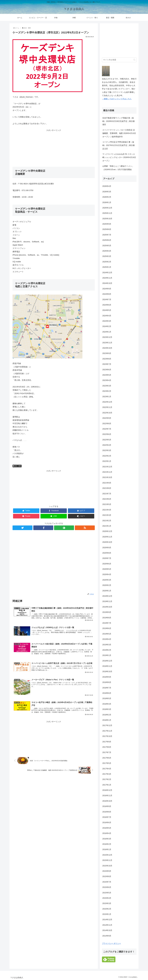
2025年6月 (107, 240)
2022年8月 (107, 424)
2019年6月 (107, 628)
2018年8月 (107, 682)
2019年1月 (107, 655)
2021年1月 (107, 526)
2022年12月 (107, 402)
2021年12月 (107, 467)
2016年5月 (107, 828)
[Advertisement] (54, 146)
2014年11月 (107, 925)
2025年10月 (107, 219)
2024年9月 (107, 289)
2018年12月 (107, 661)
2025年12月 (107, 208)
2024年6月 (107, 305)
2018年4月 (107, 704)
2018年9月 (107, 677)
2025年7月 (107, 235)
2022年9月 (107, 418)
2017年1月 (107, 785)
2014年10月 (107, 930)
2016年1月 (107, 849)
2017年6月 (107, 758)
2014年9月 (107, 936)
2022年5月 (107, 440)
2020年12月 (107, 531)
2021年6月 (107, 499)
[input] (119, 60)
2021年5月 (107, 504)
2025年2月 (107, 262)
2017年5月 (107, 763)
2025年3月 (107, 256)
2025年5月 (107, 246)
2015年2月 (107, 909)
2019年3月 (107, 645)
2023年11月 (107, 343)
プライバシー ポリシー (111, 943)
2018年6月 (107, 693)
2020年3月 (107, 580)
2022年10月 (107, 413)
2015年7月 (107, 882)
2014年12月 (107, 920)
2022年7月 (107, 429)
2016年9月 (107, 806)
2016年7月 (107, 817)
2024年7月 (107, 300)
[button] (134, 60)
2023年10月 (107, 348)
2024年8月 (107, 294)
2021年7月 (107, 494)
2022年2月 (107, 456)
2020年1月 (107, 591)
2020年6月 (107, 564)
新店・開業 (17, 466)
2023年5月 (107, 375)
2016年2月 (107, 844)
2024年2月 (107, 326)
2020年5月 (107, 569)
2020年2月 (107, 585)
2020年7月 (107, 558)
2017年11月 (107, 731)
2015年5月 (107, 893)
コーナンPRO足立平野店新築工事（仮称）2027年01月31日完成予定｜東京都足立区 (119, 145)
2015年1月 (107, 914)
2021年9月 (107, 483)
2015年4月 (107, 898)
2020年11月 (107, 537)
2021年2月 (107, 521)
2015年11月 (107, 860)
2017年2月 (107, 779)
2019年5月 (107, 634)
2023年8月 (107, 359)
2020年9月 (107, 548)
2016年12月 (107, 790)
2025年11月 (107, 213)
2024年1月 (107, 332)
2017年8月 (107, 747)
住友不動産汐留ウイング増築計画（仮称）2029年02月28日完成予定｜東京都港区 (119, 121)
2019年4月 (107, 639)
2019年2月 (107, 650)
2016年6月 (107, 823)
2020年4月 (107, 574)
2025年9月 (107, 224)
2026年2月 (107, 197)
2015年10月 (107, 866)
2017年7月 (107, 752)
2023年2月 (107, 391)
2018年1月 (107, 720)
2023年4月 (107, 380)
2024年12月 (107, 273)
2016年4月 (107, 833)
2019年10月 (107, 607)
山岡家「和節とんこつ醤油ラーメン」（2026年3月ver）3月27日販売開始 (118, 168)
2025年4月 (107, 251)
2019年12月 (107, 596)
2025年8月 (107, 229)
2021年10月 (107, 477)
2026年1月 (107, 202)
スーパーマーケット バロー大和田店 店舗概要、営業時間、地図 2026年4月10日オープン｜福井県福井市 (119, 133)
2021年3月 (107, 515)
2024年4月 (107, 316)
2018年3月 (107, 709)
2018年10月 (107, 672)
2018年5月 (107, 698)
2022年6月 (107, 434)
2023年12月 (107, 337)
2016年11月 (107, 796)
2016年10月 (107, 801)
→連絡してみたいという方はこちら (117, 99)
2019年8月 (107, 618)
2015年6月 (107, 887)
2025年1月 (107, 267)
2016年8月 (107, 812)
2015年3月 (107, 903)
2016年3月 (107, 839)
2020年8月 (107, 553)
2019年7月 (107, 623)
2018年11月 (107, 666)
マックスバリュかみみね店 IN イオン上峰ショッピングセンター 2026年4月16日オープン (119, 157)
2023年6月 (107, 370)
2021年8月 (107, 488)
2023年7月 (107, 364)
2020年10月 (107, 542)
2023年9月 (107, 353)
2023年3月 (107, 386)
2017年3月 (107, 774)
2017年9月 (107, 742)
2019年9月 (107, 612)
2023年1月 (107, 397)
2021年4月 (107, 510)
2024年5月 (107, 310)
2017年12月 (107, 725)
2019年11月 (107, 601)
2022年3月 (107, 450)
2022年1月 (107, 461)
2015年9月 (107, 871)
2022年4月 (107, 445)
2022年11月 (107, 407)
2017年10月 (107, 736)
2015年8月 (107, 876)
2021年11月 (107, 472)
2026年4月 (107, 186)
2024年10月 (107, 283)
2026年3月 (107, 192)
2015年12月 (107, 855)
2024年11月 (107, 278)
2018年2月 (107, 715)
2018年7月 (107, 688)
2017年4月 (107, 769)
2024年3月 (107, 321)
